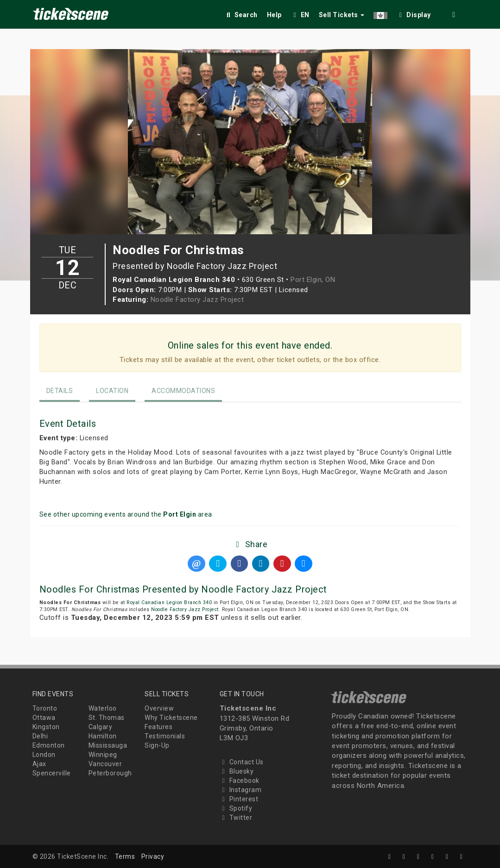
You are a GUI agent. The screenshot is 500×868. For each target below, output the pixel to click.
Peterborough (110, 773)
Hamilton (103, 736)
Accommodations (183, 391)
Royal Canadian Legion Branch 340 (169, 603)
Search (241, 15)
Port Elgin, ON (313, 280)
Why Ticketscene (171, 718)
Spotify (236, 808)
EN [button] (300, 15)
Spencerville (52, 773)
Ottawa (44, 718)
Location (112, 391)
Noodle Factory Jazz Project (197, 300)
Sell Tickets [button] (342, 15)
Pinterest (239, 799)
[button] (380, 13)
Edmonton (49, 745)
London (44, 755)
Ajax (39, 764)
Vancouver (105, 764)
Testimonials (165, 736)
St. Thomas (107, 718)
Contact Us (242, 762)
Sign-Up (157, 745)
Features (158, 727)
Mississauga (108, 745)
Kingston (46, 727)
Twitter (236, 818)
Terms (125, 856)
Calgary (101, 727)
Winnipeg (103, 755)
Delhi (40, 736)
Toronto (45, 708)
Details (60, 391)
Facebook (240, 781)
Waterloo (103, 708)
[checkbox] (414, 13)
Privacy (153, 856)
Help (274, 15)
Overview (159, 708)
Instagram (241, 790)
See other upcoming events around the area (126, 514)
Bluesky (237, 771)
